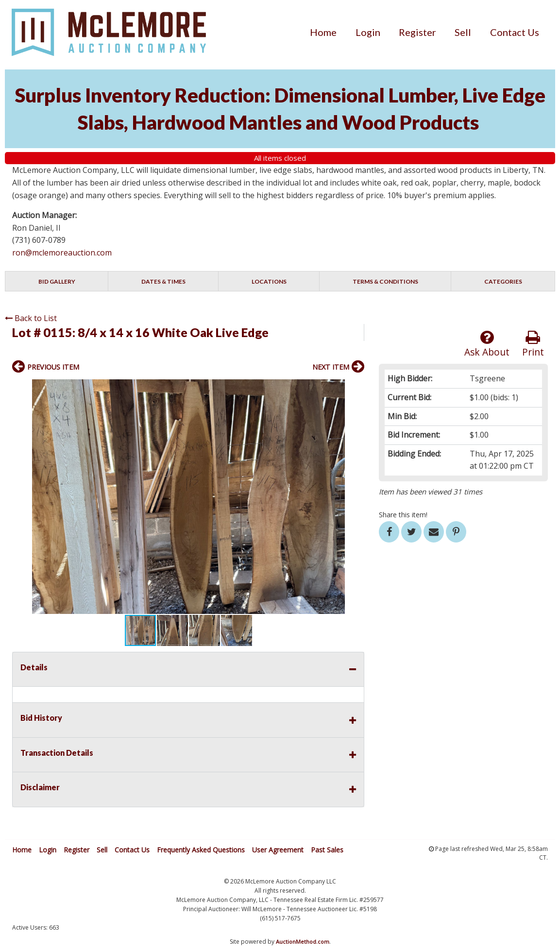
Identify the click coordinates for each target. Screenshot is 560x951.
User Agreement (278, 850)
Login (368, 32)
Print (533, 344)
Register (417, 32)
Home (323, 32)
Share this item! (403, 515)
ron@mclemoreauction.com (62, 253)
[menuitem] (323, 32)
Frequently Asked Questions (201, 850)
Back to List (31, 318)
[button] (356, 388)
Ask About (487, 344)
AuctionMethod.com (303, 942)
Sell (463, 32)
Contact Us (515, 32)
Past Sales (327, 850)
